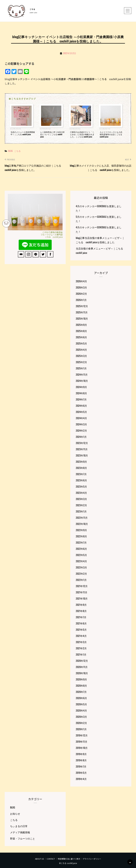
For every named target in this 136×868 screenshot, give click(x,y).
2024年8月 (81, 393)
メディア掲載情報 (20, 832)
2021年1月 (81, 654)
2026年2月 (81, 294)
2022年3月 (81, 567)
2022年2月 (81, 574)
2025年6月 (81, 337)
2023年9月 (81, 462)
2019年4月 (81, 779)
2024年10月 (82, 381)
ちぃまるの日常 (19, 826)
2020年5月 (81, 704)
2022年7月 (81, 542)
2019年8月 (81, 760)
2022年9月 (81, 530)
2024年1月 (81, 437)
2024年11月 (82, 375)
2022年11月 (82, 518)
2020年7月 (81, 692)
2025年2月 (81, 362)
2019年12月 (82, 735)
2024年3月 (81, 424)
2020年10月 (82, 673)
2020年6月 (81, 698)
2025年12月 (82, 306)
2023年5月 (81, 486)
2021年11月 (82, 592)
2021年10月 (82, 598)
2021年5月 (81, 630)
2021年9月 (81, 605)
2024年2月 (81, 431)
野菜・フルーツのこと (23, 838)
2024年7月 (81, 399)
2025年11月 (82, 312)
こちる (32, 9)
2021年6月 (81, 623)
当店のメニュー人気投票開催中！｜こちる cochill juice (23, 133)
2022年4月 (81, 561)
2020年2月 (81, 723)
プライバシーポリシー (92, 859)
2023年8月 (81, 468)
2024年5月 (81, 412)
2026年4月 (81, 281)
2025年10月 (82, 319)
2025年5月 (81, 343)
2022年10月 (82, 524)
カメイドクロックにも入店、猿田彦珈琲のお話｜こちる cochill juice (112, 134)
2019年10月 (82, 748)
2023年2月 (81, 505)
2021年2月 (81, 648)
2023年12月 (82, 443)
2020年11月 (82, 667)
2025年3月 (81, 356)
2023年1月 (81, 511)
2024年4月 (81, 418)
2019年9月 (81, 754)
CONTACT (51, 859)
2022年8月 (81, 536)
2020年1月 (81, 729)
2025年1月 (81, 368)
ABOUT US (39, 859)
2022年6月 (81, 549)
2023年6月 (81, 480)
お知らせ (15, 814)
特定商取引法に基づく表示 (69, 859)
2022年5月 (81, 555)
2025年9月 (81, 325)
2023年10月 (82, 455)
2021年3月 (81, 642)
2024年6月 (81, 406)
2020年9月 (81, 679)
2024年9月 (81, 387)
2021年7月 (81, 617)
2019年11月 (82, 742)
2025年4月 (81, 350)
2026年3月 (81, 287)
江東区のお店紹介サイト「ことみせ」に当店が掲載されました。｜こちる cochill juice (82, 134)
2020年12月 (82, 661)
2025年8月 (81, 331)
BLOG (10, 151)
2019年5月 (81, 773)
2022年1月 (81, 580)
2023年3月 (81, 499)
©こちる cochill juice (68, 863)
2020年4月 (81, 710)
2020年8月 (81, 686)
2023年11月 (82, 449)
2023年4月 (81, 493)
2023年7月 (81, 474)
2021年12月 (82, 586)
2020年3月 (81, 717)
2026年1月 (81, 300)
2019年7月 (81, 766)
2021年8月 (81, 611)
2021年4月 (81, 636)
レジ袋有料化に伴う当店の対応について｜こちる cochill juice (52, 134)
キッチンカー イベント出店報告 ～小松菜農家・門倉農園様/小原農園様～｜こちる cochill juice (69, 79)
